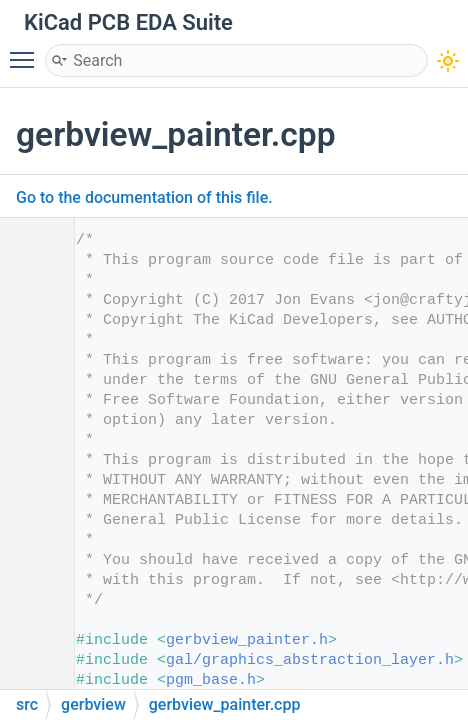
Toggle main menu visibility (27, 51)
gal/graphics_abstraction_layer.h (310, 660)
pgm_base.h (211, 680)
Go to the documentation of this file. (144, 197)
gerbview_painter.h (247, 640)
